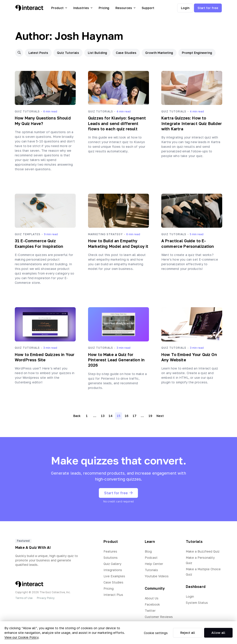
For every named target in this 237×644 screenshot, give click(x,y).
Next (160, 416)
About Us (152, 598)
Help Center (154, 564)
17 (134, 416)
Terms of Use (24, 598)
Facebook (152, 604)
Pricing (104, 8)
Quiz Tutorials (68, 53)
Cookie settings (156, 633)
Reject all (188, 633)
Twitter (150, 611)
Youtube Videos (157, 576)
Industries (83, 8)
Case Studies (126, 53)
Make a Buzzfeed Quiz (203, 551)
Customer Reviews (159, 617)
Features (110, 551)
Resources (125, 8)
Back (77, 416)
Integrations (113, 570)
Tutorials (151, 570)
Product (59, 8)
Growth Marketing (159, 53)
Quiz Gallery (112, 564)
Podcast (151, 558)
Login (185, 8)
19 (150, 416)
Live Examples (114, 576)
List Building (97, 53)
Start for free (208, 8)
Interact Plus (113, 595)
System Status (197, 603)
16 (127, 416)
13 (103, 416)
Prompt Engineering (197, 53)
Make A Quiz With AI (33, 547)
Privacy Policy (46, 598)
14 (111, 416)
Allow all (218, 633)
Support (148, 8)
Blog (148, 551)
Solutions (111, 558)
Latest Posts (38, 53)
